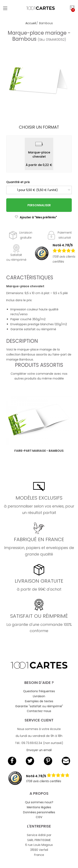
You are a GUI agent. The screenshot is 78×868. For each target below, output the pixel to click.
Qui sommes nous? (39, 802)
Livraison (39, 696)
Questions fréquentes (39, 691)
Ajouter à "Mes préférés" (36, 217)
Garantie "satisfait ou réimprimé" (39, 706)
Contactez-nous (39, 711)
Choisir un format (39, 127)
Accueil (31, 23)
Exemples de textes (39, 701)
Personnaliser (39, 205)
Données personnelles (39, 812)
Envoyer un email (39, 750)
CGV (39, 817)
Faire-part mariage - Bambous (39, 451)
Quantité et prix (18, 182)
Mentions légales (39, 807)
